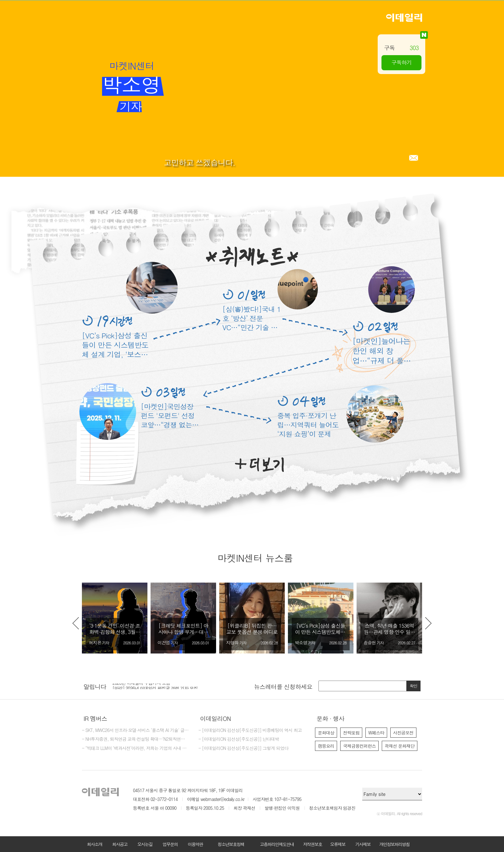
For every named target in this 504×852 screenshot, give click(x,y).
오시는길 (145, 844)
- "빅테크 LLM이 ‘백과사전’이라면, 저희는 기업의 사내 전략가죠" (135, 748)
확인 (414, 686)
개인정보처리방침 (394, 844)
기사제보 (363, 844)
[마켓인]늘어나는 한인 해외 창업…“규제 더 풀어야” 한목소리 (382, 351)
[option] (115, 618)
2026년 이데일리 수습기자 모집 (141, 686)
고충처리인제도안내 (277, 844)
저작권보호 (312, 844)
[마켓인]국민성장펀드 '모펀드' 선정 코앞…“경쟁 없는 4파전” (169, 415)
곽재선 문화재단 (400, 746)
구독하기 (402, 62)
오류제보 (338, 844)
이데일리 (404, 18)
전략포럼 (351, 733)
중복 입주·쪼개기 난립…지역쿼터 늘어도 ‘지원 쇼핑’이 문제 (308, 425)
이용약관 (195, 844)
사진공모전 (403, 733)
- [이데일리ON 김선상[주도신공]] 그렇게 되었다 (243, 748)
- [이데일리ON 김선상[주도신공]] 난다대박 (239, 739)
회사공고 (120, 844)
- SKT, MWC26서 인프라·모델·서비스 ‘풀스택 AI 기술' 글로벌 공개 (135, 730)
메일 (414, 158)
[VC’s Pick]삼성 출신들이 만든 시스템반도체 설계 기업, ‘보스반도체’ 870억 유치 (115, 345)
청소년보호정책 (231, 844)
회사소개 (94, 844)
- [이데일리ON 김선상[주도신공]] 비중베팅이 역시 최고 (250, 730)
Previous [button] (76, 623)
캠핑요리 (326, 746)
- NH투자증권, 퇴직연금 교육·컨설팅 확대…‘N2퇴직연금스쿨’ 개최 (135, 739)
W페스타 (376, 733)
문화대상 (326, 733)
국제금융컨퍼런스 (359, 746)
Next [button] (428, 623)
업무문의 (170, 844)
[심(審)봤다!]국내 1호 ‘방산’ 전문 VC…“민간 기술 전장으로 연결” (252, 318)
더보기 (259, 465)
